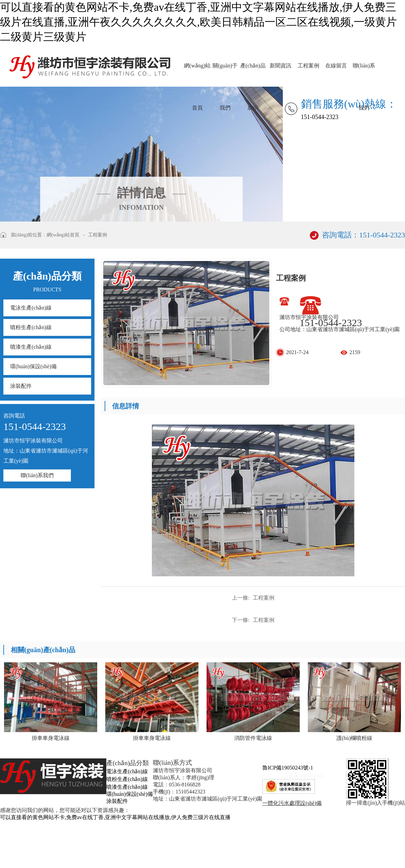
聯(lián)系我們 (364, 75)
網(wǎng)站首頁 (197, 75)
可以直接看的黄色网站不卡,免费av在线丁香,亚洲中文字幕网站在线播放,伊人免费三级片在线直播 (115, 817)
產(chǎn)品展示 (253, 75)
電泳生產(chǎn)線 (31, 308)
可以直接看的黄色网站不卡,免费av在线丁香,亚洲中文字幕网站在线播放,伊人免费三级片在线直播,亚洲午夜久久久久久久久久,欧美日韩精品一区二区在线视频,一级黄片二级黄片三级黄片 (198, 22)
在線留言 (336, 66)
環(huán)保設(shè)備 (33, 366)
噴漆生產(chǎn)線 (31, 347)
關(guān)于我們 (225, 75)
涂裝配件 (21, 386)
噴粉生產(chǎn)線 (31, 327)
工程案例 (308, 66)
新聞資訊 (280, 66)
